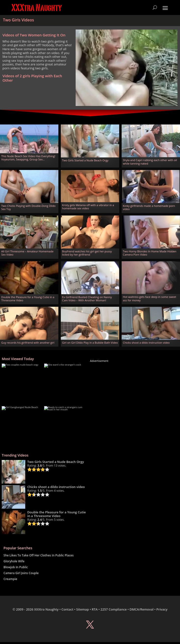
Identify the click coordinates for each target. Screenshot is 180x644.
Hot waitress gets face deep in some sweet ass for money (149, 298)
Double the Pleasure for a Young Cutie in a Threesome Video (28, 299)
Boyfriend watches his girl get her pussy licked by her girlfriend (87, 253)
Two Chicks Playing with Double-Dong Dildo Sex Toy (28, 207)
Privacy (162, 609)
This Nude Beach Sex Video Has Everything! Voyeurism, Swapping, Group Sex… (28, 158)
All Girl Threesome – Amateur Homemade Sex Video (27, 253)
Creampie (10, 579)
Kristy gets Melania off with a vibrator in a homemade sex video (88, 207)
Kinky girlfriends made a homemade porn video (149, 207)
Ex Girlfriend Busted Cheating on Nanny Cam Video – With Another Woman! (87, 299)
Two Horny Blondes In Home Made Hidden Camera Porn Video (150, 253)
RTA (95, 609)
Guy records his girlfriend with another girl (28, 343)
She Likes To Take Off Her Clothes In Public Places (39, 555)
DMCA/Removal (141, 609)
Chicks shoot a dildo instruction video (146, 343)
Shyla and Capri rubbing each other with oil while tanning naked (150, 162)
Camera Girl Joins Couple (21, 573)
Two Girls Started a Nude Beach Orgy (85, 160)
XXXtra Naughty (46, 609)
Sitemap (83, 609)
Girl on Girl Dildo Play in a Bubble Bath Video (90, 343)
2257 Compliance (114, 609)
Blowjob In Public (16, 567)
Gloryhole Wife (14, 561)
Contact (67, 609)
